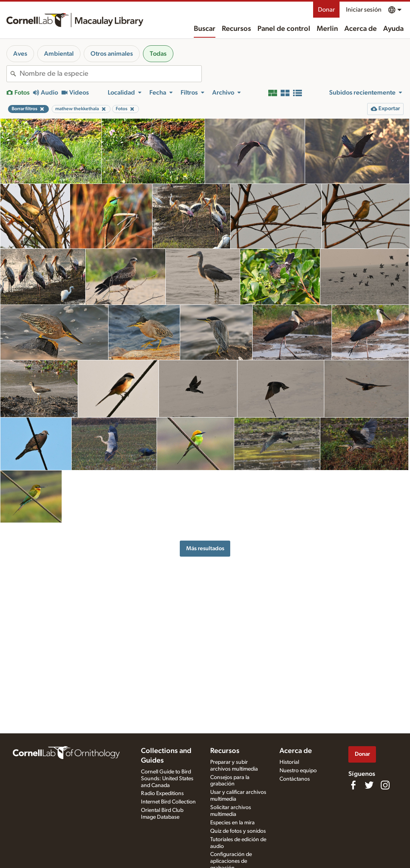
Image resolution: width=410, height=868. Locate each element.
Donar (326, 10)
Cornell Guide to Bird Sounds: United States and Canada (167, 779)
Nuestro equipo (298, 771)
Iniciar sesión (364, 10)
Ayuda (393, 29)
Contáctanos (295, 779)
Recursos (236, 29)
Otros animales (112, 54)
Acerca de (361, 29)
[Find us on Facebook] (353, 785)
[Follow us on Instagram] (385, 785)
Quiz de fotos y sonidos (238, 831)
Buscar (205, 29)
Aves (20, 54)
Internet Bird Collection (168, 802)
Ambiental (59, 54)
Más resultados (205, 548)
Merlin (327, 29)
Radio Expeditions (162, 793)
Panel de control (284, 29)
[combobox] (111, 74)
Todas (158, 54)
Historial (289, 762)
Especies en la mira (232, 823)
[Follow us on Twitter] (369, 785)
